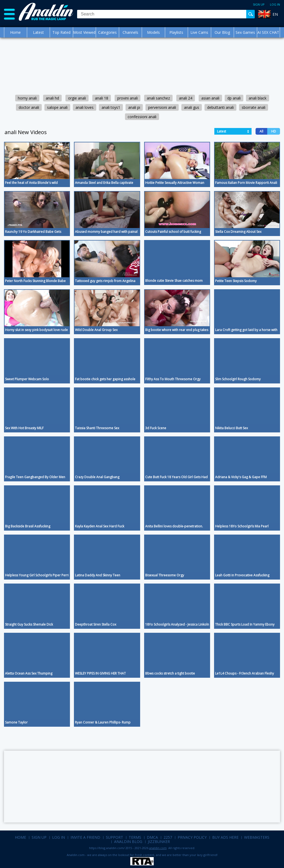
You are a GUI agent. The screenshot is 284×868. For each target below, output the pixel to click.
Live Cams (199, 32)
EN (275, 14)
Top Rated (61, 32)
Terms (135, 837)
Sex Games (245, 32)
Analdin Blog (128, 842)
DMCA (152, 837)
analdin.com (158, 848)
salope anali (57, 107)
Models (153, 32)
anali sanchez (158, 98)
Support (114, 837)
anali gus (192, 107)
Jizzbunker (159, 842)
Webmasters (257, 837)
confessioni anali (142, 117)
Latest (38, 32)
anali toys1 (111, 107)
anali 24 (186, 98)
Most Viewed (84, 32)
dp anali (234, 98)
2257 (168, 837)
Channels (130, 32)
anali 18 (102, 98)
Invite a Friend (85, 837)
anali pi (134, 107)
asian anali (210, 98)
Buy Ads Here (225, 837)
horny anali (27, 98)
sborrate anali (254, 107)
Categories (107, 32)
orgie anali (77, 98)
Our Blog (222, 32)
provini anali (128, 98)
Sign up (259, 4)
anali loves (85, 107)
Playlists (176, 32)
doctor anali (29, 107)
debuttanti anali (220, 107)
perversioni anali (162, 107)
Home (15, 32)
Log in (275, 4)
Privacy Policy (192, 837)
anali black (258, 98)
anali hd (52, 98)
